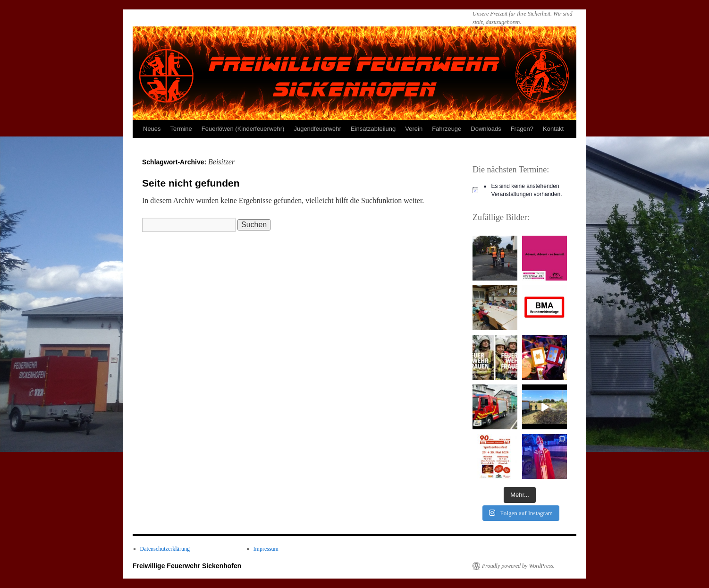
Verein (414, 129)
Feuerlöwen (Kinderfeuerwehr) (243, 129)
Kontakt (553, 129)
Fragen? (522, 129)
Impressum (266, 549)
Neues (152, 129)
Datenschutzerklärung (165, 549)
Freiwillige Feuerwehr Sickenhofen (187, 566)
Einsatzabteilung (373, 129)
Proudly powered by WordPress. (518, 566)
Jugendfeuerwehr (317, 129)
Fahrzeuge (447, 129)
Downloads (486, 129)
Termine (181, 129)
